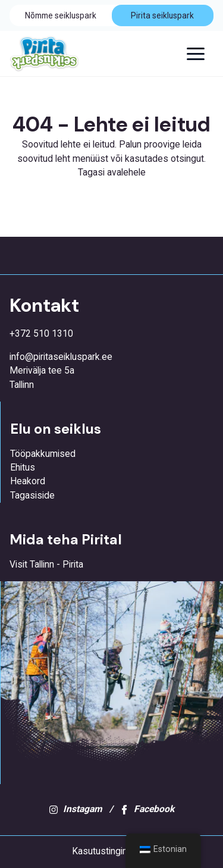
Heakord (28, 481)
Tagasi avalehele (112, 173)
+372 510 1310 (41, 334)
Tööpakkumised (43, 454)
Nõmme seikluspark (61, 15)
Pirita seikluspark (162, 15)
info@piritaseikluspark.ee (61, 357)
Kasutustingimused (111, 851)
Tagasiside (32, 496)
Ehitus (23, 468)
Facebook (147, 809)
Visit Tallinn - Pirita (46, 565)
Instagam (76, 809)
